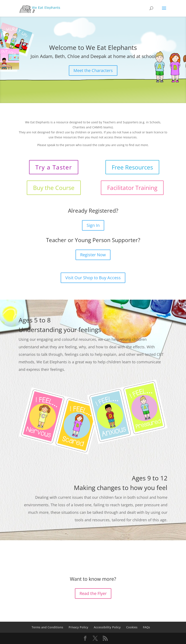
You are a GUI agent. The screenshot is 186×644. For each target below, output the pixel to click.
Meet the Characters (93, 70)
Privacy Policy (78, 627)
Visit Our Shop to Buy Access (93, 278)
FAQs (146, 627)
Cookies (132, 627)
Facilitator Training (132, 188)
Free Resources (132, 167)
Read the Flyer (93, 593)
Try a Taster (54, 167)
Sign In (93, 225)
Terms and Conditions (47, 627)
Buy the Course (54, 188)
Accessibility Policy (107, 627)
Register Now (93, 255)
